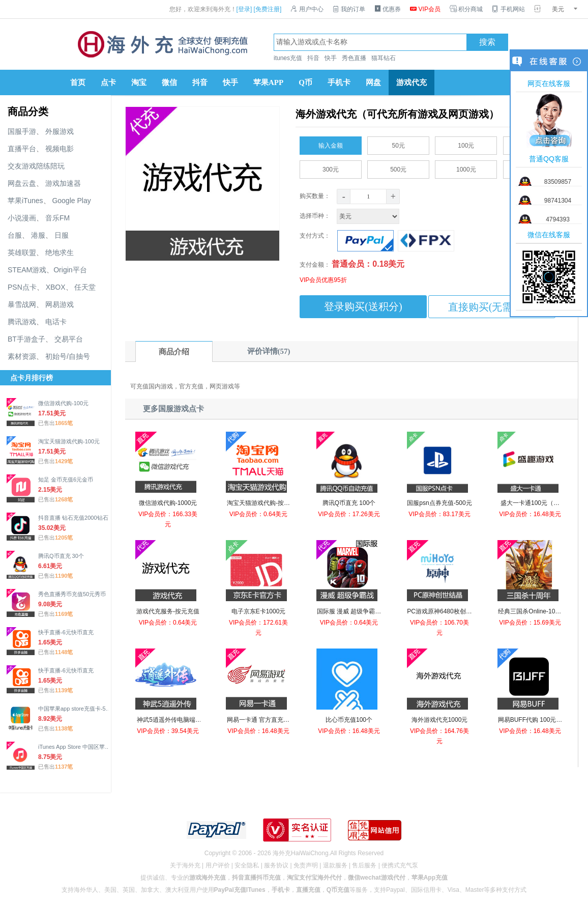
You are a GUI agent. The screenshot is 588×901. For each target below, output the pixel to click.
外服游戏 (60, 131)
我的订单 (349, 9)
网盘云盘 (22, 183)
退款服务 (335, 865)
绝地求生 (60, 252)
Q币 (305, 82)
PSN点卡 (22, 287)
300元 (331, 167)
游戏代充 (411, 82)
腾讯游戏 (22, 322)
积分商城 (466, 9)
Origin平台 (70, 270)
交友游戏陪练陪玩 (36, 166)
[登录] (244, 9)
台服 (15, 235)
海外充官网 (162, 44)
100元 (466, 144)
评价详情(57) (269, 351)
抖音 (313, 58)
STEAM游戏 (27, 270)
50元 (399, 144)
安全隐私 (247, 865)
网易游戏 (60, 304)
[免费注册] (268, 9)
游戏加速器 (63, 183)
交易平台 (69, 339)
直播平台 (22, 149)
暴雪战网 (22, 304)
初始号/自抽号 (68, 356)
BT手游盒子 (26, 339)
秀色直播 (354, 58)
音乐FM (57, 218)
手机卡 (339, 82)
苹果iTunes (25, 201)
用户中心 (307, 9)
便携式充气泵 (400, 865)
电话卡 (56, 322)
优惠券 (388, 9)
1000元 (466, 167)
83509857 (558, 182)
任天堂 (85, 287)
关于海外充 (185, 865)
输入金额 (331, 144)
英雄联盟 (22, 252)
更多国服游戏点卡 (173, 409)
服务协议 (276, 865)
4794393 (558, 219)
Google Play (71, 201)
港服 (38, 235)
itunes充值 (288, 58)
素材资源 (22, 356)
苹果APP (268, 82)
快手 (331, 58)
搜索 (487, 42)
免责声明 (306, 865)
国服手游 (22, 131)
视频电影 (60, 149)
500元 (398, 167)
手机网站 (508, 9)
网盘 (373, 82)
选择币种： (350, 216)
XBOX (56, 287)
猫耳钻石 (384, 58)
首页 (78, 82)
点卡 (108, 82)
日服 (62, 235)
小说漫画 (22, 218)
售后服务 (364, 865)
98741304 (558, 201)
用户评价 (218, 865)
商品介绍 (174, 352)
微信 (169, 82)
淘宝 (139, 82)
